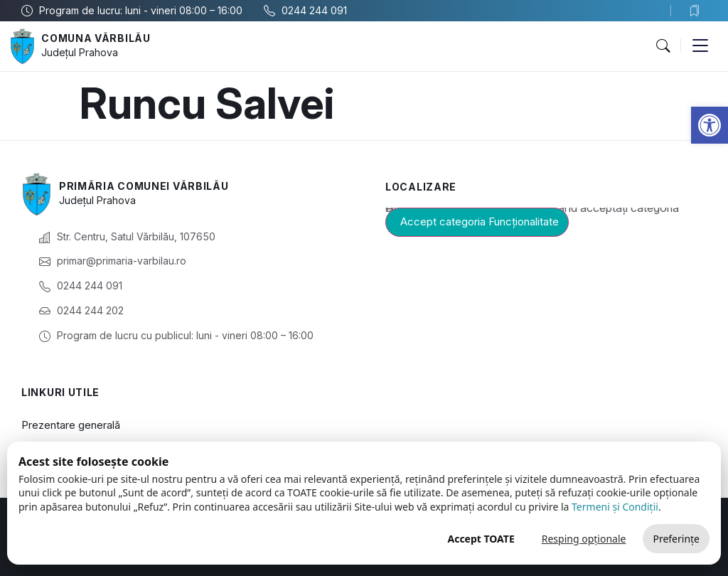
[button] (710, 125)
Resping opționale (584, 539)
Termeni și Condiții (615, 507)
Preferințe (676, 539)
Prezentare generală (71, 425)
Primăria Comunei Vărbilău (144, 186)
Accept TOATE (481, 539)
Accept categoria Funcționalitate (480, 222)
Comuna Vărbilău (96, 38)
